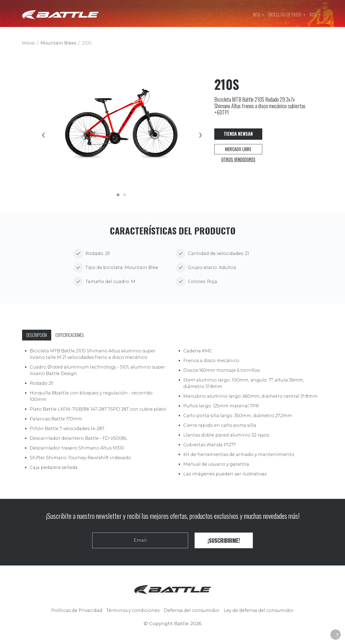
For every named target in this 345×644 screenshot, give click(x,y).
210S (87, 43)
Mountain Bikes (58, 43)
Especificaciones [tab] (70, 335)
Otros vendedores (238, 159)
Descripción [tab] (37, 335)
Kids (314, 15)
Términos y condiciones (133, 610)
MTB (257, 15)
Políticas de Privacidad (77, 610)
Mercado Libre (238, 149)
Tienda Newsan (238, 134)
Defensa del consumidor (192, 610)
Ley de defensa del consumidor (259, 610)
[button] (118, 195)
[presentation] (43, 135)
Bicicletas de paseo (285, 15)
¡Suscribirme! (224, 540)
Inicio (28, 43)
